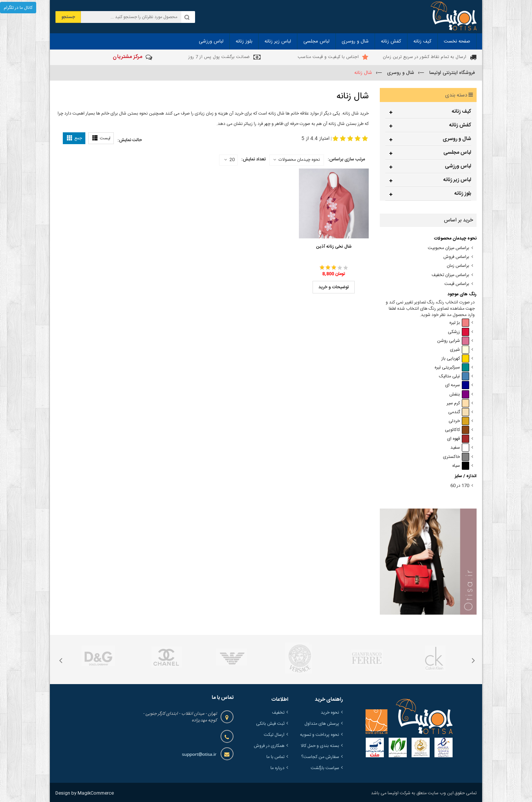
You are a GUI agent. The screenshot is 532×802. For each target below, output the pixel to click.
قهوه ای (458, 439)
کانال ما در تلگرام (18, 8)
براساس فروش (456, 257)
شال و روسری (457, 139)
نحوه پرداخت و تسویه (320, 735)
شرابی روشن (453, 341)
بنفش (459, 395)
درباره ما (277, 768)
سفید (460, 448)
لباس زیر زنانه (457, 180)
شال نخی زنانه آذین (334, 247)
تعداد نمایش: (253, 159)
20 (229, 160)
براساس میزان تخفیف (450, 275)
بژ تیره (459, 323)
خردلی (459, 421)
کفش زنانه (460, 125)
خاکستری (456, 457)
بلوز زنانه (463, 194)
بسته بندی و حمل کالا (320, 746)
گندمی (459, 412)
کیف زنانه (461, 112)
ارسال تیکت (274, 735)
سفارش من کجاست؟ (320, 757)
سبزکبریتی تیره (452, 368)
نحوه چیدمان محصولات (299, 160)
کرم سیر (458, 403)
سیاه (461, 466)
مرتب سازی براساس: (346, 159)
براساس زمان (458, 266)
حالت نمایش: (130, 140)
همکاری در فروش (269, 746)
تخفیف (278, 713)
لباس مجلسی (457, 153)
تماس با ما (275, 757)
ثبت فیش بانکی (270, 724)
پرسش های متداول (322, 724)
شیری (460, 350)
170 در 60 (460, 486)
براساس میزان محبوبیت (449, 248)
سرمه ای (457, 385)
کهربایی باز (455, 359)
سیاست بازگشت (325, 768)
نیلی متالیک (454, 376)
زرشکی (458, 332)
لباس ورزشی (458, 166)
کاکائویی (457, 430)
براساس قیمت (457, 284)
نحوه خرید (330, 713)
